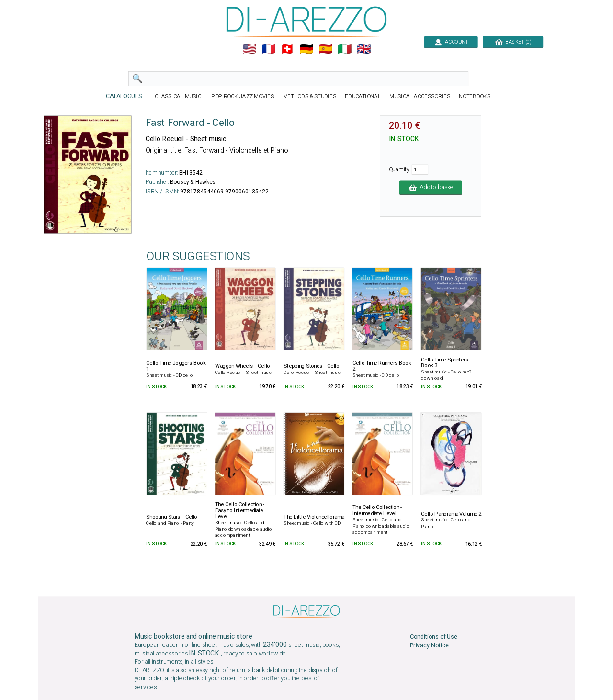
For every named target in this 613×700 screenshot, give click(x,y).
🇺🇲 (249, 49)
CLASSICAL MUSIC (178, 96)
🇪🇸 (325, 49)
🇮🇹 (345, 49)
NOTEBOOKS (475, 96)
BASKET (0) (513, 42)
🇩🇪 (306, 49)
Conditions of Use (434, 637)
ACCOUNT (451, 42)
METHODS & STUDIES (310, 96)
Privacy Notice (429, 646)
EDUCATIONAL (363, 96)
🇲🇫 (268, 49)
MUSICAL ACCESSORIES (420, 96)
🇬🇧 (364, 49)
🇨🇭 (287, 49)
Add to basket (431, 187)
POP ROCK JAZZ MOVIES (243, 96)
